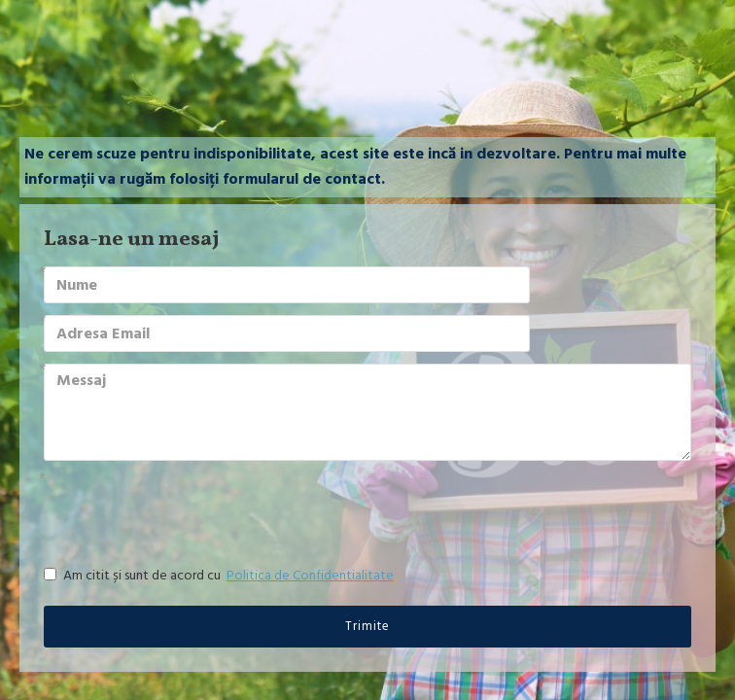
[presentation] (180, 507)
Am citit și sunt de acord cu (220, 576)
